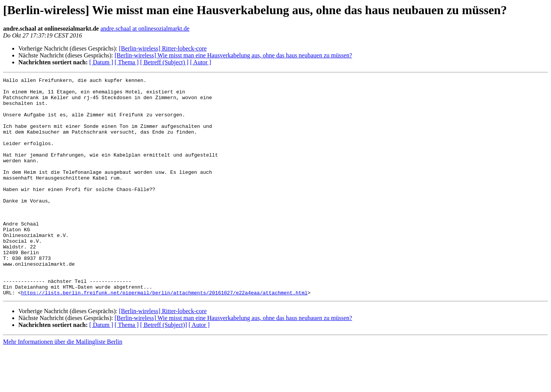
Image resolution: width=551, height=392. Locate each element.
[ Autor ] (201, 62)
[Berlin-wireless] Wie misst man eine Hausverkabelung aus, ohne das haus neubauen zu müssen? (233, 55)
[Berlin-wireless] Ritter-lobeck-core (163, 48)
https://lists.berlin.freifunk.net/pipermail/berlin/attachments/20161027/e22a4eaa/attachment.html (164, 336)
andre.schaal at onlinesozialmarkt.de (145, 29)
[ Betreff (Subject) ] (164, 62)
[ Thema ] (127, 62)
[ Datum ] (101, 62)
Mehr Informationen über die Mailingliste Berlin (63, 385)
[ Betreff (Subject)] (163, 368)
